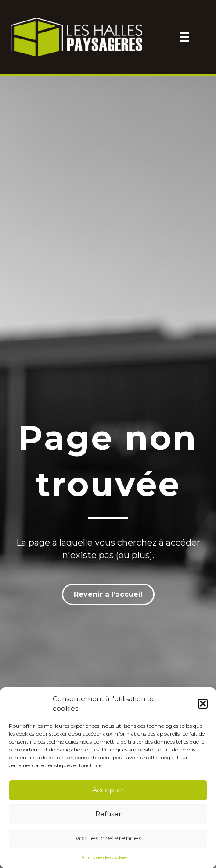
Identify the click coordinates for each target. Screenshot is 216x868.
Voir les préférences (108, 838)
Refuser (108, 814)
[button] (203, 704)
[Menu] (184, 37)
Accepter (108, 790)
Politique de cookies (104, 857)
